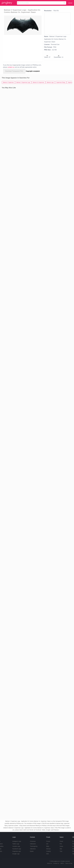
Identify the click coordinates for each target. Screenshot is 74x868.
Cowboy (49, 851)
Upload (70, 3)
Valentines (33, 849)
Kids (47, 854)
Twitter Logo (16, 844)
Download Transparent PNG (14, 71)
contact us (11, 67)
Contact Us (56, 863)
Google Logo (16, 854)
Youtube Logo (16, 846)
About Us (49, 863)
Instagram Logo (17, 841)
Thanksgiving (34, 846)
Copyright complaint (33, 71)
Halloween (33, 844)
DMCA (62, 863)
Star (61, 849)
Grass (61, 846)
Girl (47, 844)
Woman (48, 849)
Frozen (48, 841)
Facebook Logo (17, 849)
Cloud (61, 841)
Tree (61, 851)
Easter (32, 851)
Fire (61, 844)
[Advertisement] (28, 48)
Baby (48, 846)
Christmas (33, 841)
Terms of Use (69, 863)
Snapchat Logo (17, 851)
